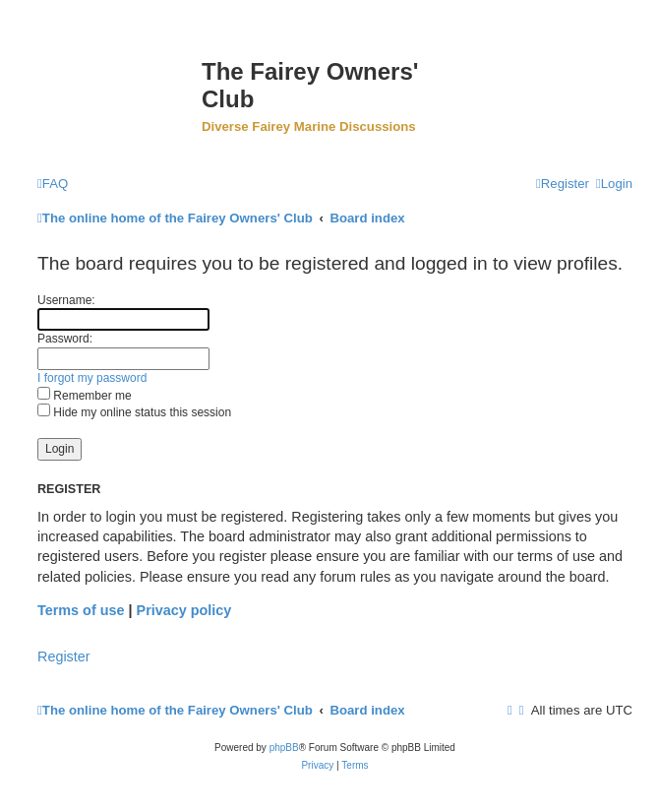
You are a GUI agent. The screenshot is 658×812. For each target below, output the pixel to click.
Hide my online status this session (134, 412)
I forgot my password (92, 378)
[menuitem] (53, 184)
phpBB (284, 748)
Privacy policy (184, 610)
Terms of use (81, 610)
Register (64, 656)
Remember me (85, 396)
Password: (65, 339)
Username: (66, 300)
